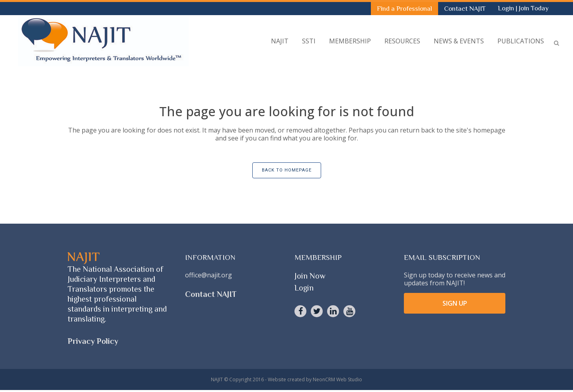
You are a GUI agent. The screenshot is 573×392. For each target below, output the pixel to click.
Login (507, 8)
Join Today (534, 8)
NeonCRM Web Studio (337, 379)
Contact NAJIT (465, 9)
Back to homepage (287, 170)
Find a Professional (404, 9)
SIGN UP (455, 303)
